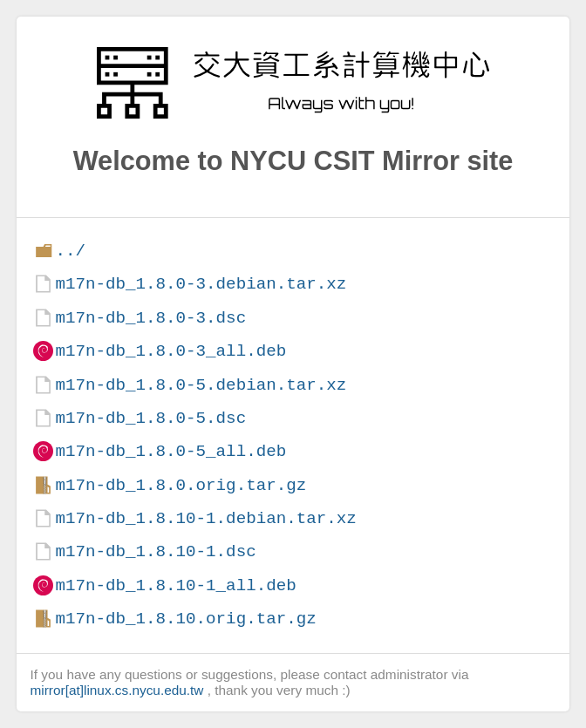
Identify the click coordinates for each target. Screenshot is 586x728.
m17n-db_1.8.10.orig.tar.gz (185, 619)
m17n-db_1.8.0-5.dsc (150, 418)
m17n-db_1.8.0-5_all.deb (170, 451)
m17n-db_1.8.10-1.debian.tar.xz (205, 518)
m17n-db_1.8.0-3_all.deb (170, 351)
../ (70, 251)
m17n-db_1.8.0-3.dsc (150, 318)
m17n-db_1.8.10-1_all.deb (175, 585)
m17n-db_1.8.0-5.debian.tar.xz (201, 385)
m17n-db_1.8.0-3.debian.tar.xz (201, 284)
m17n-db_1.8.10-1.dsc (155, 551)
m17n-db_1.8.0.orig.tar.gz (181, 485)
